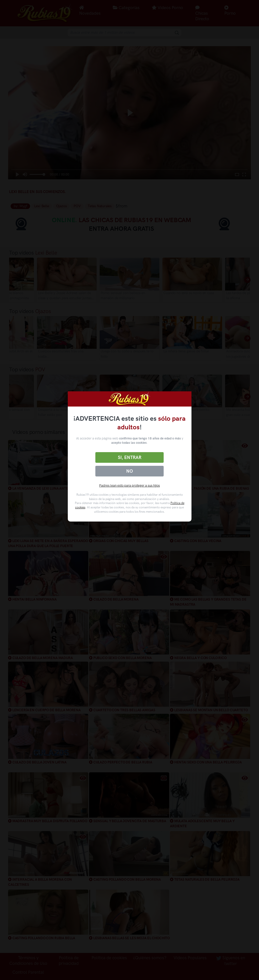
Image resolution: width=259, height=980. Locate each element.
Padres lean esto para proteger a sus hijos (129, 485)
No (129, 471)
